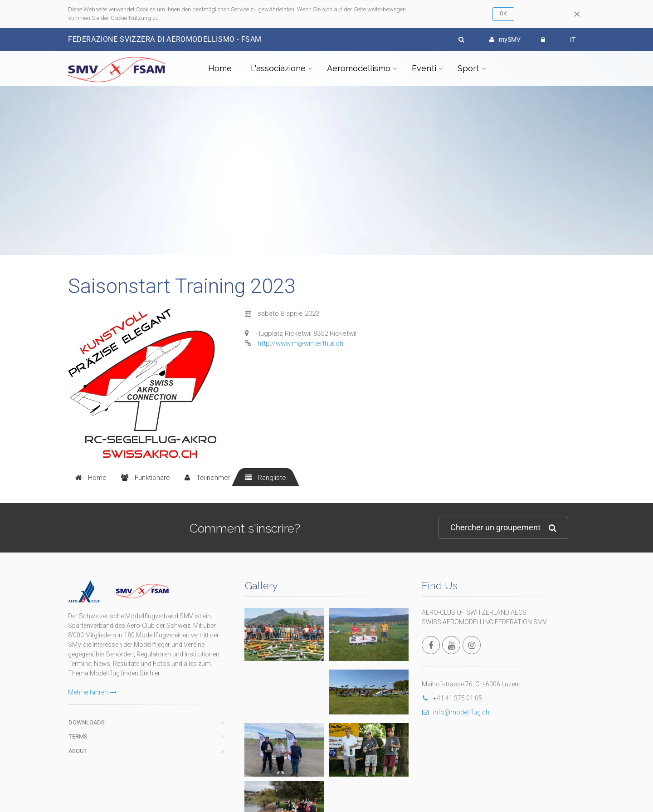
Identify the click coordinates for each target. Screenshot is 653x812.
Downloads (87, 722)
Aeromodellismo (359, 68)
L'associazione (278, 68)
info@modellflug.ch (456, 712)
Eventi (424, 68)
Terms (78, 736)
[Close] (577, 14)
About (78, 751)
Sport (468, 68)
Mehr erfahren (92, 692)
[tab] (91, 477)
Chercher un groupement (503, 528)
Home (220, 68)
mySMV (505, 39)
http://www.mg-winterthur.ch (300, 343)
